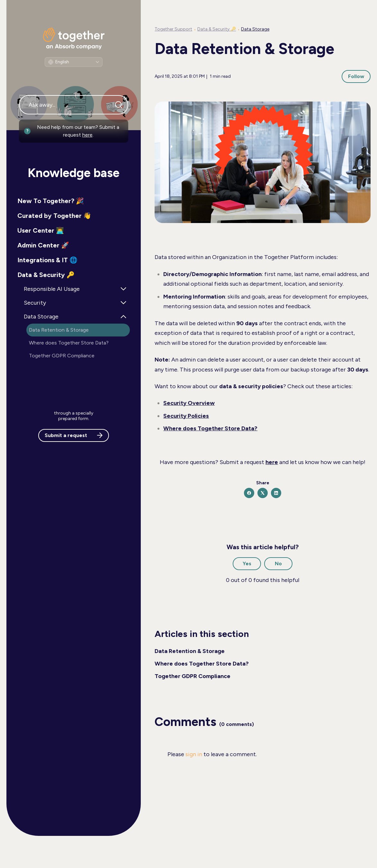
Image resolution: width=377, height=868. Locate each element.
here (87, 135)
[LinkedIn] (276, 493)
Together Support (173, 29)
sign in (194, 754)
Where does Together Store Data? (210, 428)
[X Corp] (263, 493)
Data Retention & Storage (190, 651)
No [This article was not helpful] (278, 564)
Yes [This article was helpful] (247, 564)
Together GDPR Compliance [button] (62, 356)
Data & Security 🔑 (217, 29)
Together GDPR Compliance (193, 676)
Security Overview (189, 403)
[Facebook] (249, 493)
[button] (74, 201)
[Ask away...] (74, 105)
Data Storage (255, 29)
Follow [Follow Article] (356, 76)
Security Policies (186, 416)
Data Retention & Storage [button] (59, 330)
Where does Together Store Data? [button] (69, 343)
